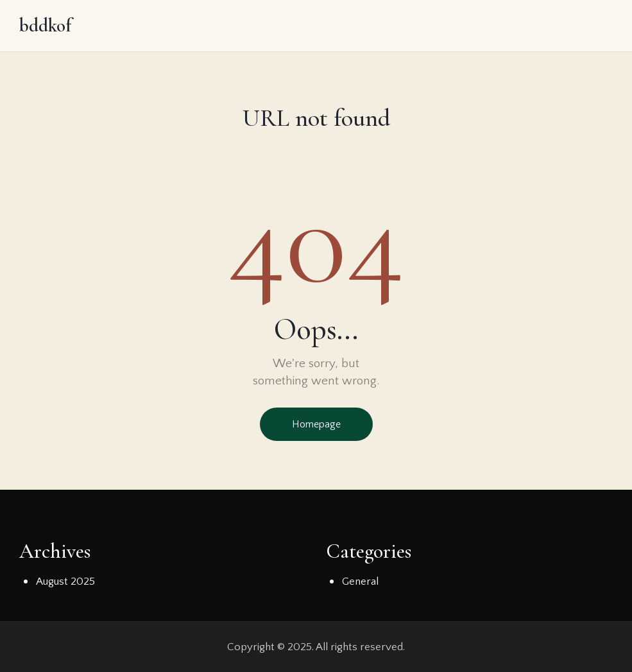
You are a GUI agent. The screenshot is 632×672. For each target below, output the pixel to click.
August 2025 (65, 582)
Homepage (316, 424)
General (360, 582)
